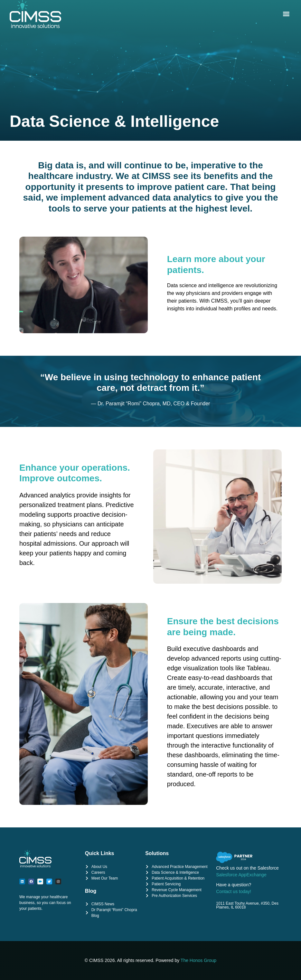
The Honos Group (198, 960)
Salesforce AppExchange (241, 875)
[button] (286, 14)
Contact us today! (234, 891)
